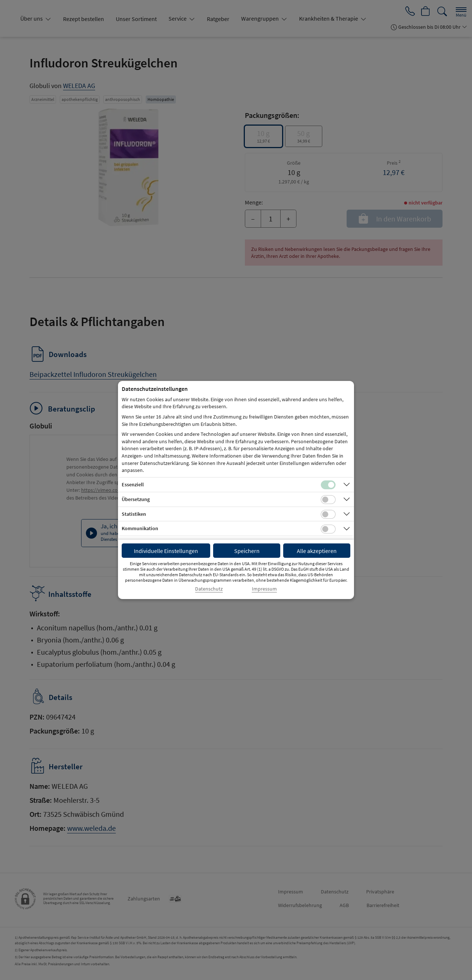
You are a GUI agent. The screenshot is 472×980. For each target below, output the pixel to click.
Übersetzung (136, 499)
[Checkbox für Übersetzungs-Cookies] (328, 500)
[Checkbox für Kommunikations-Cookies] (328, 529)
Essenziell (133, 484)
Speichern (247, 551)
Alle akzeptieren (317, 551)
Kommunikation (140, 528)
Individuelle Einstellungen (166, 551)
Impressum (264, 589)
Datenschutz (209, 589)
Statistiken (134, 514)
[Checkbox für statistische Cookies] (328, 514)
